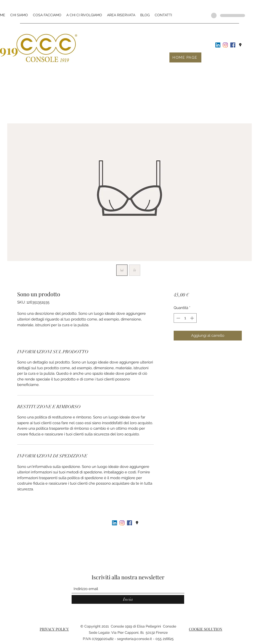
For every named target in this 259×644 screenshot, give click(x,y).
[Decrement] (178, 318)
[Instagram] (225, 45)
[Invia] (128, 599)
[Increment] (193, 318)
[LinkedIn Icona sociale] (218, 45)
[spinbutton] (185, 318)
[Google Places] (240, 45)
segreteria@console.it (134, 639)
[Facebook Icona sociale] (233, 45)
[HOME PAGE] (185, 57)
